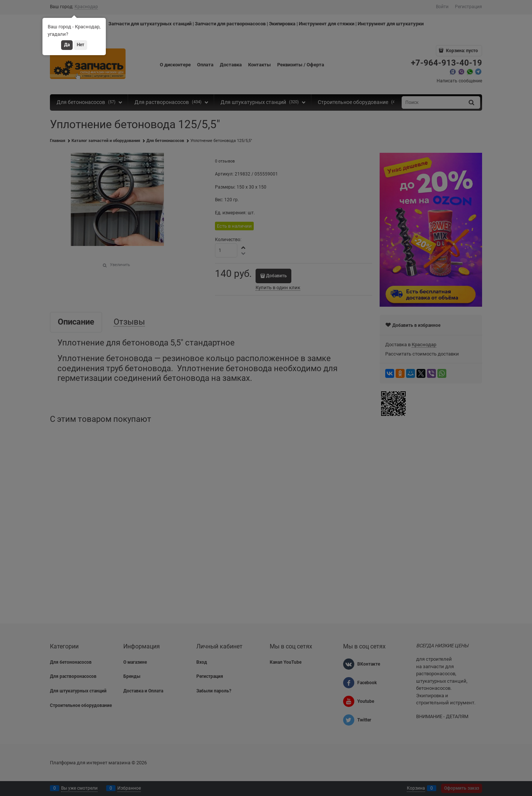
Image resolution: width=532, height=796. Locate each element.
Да (67, 45)
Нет (80, 45)
